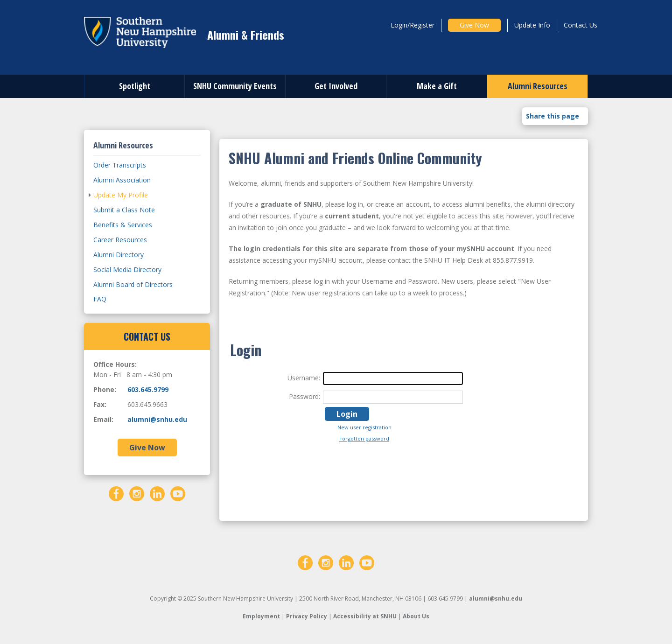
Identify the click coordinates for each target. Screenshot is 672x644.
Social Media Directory (127, 269)
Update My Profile (121, 195)
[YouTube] (178, 493)
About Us (416, 616)
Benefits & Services (123, 225)
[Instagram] (137, 493)
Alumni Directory (119, 255)
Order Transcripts (120, 165)
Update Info (532, 25)
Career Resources (120, 240)
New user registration (364, 427)
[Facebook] (116, 493)
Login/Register (413, 25)
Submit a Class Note (124, 210)
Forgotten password (364, 438)
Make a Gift (437, 86)
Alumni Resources (538, 86)
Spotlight (135, 86)
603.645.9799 (148, 389)
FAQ (100, 299)
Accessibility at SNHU (365, 616)
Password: (304, 396)
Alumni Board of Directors (133, 284)
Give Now (474, 25)
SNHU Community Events (235, 86)
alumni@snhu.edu (157, 419)
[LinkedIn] (157, 493)
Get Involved (336, 86)
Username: (304, 378)
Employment (261, 616)
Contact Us (581, 25)
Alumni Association (122, 180)
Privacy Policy (307, 616)
